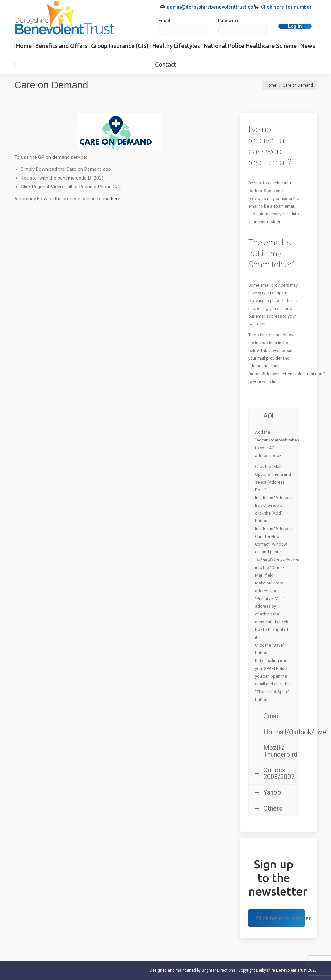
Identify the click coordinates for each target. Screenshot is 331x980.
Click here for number (286, 7)
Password (229, 21)
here (116, 199)
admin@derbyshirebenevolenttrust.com (212, 7)
